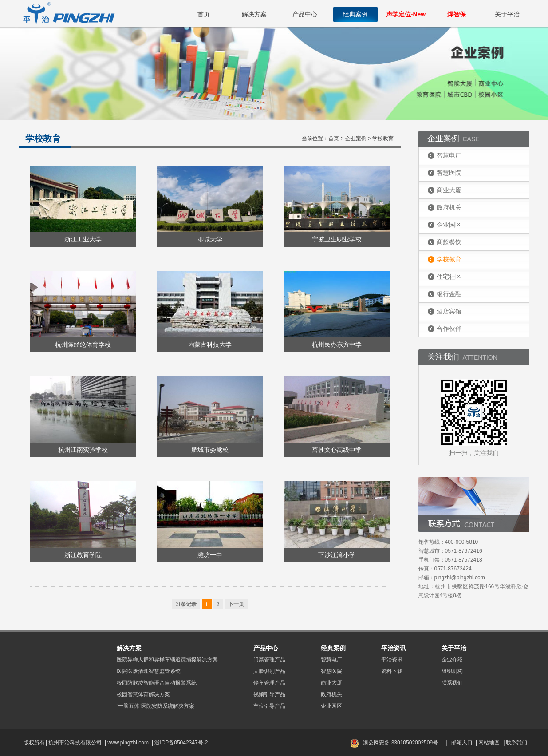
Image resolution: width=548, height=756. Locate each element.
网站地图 (489, 743)
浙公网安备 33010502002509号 (400, 743)
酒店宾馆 (449, 311)
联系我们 (452, 683)
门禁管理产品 (269, 660)
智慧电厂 (449, 155)
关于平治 (507, 14)
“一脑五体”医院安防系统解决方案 (156, 706)
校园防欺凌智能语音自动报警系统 (157, 683)
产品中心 (305, 14)
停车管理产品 (269, 683)
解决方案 (254, 14)
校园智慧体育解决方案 (143, 694)
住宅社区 (449, 277)
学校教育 (449, 259)
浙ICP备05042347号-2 (181, 743)
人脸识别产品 (269, 671)
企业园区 (449, 225)
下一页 (236, 604)
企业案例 (356, 139)
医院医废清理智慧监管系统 (149, 671)
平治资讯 (392, 660)
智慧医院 (449, 173)
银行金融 (449, 294)
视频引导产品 (269, 694)
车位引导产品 (269, 706)
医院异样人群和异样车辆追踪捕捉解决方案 (167, 660)
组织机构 (452, 671)
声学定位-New (406, 14)
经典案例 (355, 14)
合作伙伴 (449, 329)
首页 (204, 14)
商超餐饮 (449, 242)
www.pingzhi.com (129, 743)
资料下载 (392, 671)
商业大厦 (449, 190)
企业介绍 (452, 660)
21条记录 (186, 604)
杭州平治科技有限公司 (75, 743)
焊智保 (457, 14)
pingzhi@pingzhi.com (460, 578)
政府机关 (449, 207)
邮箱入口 (462, 743)
